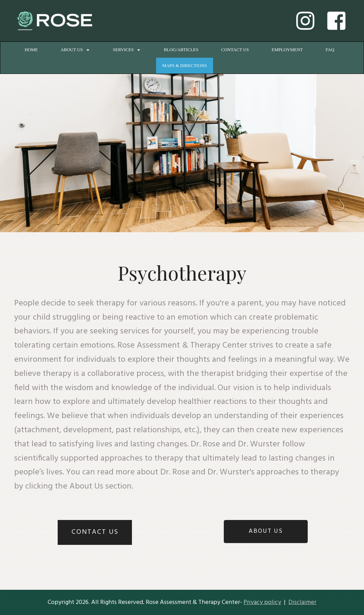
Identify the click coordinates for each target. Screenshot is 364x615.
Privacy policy (262, 602)
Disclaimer (302, 602)
